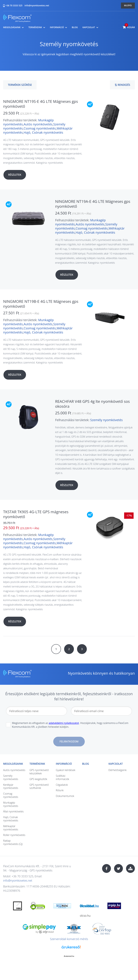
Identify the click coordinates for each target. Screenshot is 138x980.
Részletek (15, 175)
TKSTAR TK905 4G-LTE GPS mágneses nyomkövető (36, 514)
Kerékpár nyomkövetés (11, 786)
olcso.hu (85, 916)
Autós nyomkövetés (38, 124)
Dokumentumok (65, 796)
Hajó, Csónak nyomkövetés (43, 132)
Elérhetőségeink (118, 770)
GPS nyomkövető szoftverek (39, 786)
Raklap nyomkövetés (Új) (13, 842)
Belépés (128, 5)
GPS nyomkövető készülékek (39, 772)
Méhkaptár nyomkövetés (11, 828)
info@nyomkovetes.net (37, 5)
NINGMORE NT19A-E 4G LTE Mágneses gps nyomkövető (93, 204)
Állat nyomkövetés (13, 811)
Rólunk (60, 790)
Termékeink (35, 27)
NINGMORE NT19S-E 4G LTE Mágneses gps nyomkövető (41, 104)
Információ (57, 27)
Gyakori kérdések (66, 770)
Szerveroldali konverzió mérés (69, 939)
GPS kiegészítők (38, 779)
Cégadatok (62, 785)
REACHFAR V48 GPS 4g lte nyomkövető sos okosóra (92, 404)
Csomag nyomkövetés (40, 128)
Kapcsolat (89, 27)
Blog (75, 27)
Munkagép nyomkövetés (11, 804)
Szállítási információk (62, 777)
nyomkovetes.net (17, 19)
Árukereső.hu (69, 956)
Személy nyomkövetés (106, 420)
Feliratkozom (69, 741)
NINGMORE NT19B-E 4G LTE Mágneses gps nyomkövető (41, 304)
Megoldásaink (12, 27)
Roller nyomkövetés (14, 835)
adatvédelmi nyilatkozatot (64, 723)
